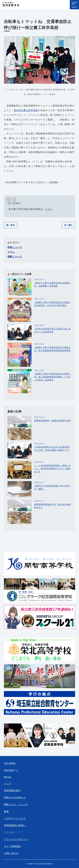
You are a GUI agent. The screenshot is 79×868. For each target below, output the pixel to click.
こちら (49, 209)
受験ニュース (15, 257)
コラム (11, 252)
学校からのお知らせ (15, 797)
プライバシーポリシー (16, 839)
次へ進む (69, 225)
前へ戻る (10, 225)
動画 (6, 811)
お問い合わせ (11, 853)
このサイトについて (15, 818)
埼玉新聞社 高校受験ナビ (11, 5)
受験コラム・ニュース (16, 804)
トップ (8, 784)
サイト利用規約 (12, 846)
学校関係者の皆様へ (15, 825)
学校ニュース (15, 247)
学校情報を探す (12, 790)
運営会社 (8, 777)
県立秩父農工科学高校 (26, 110)
